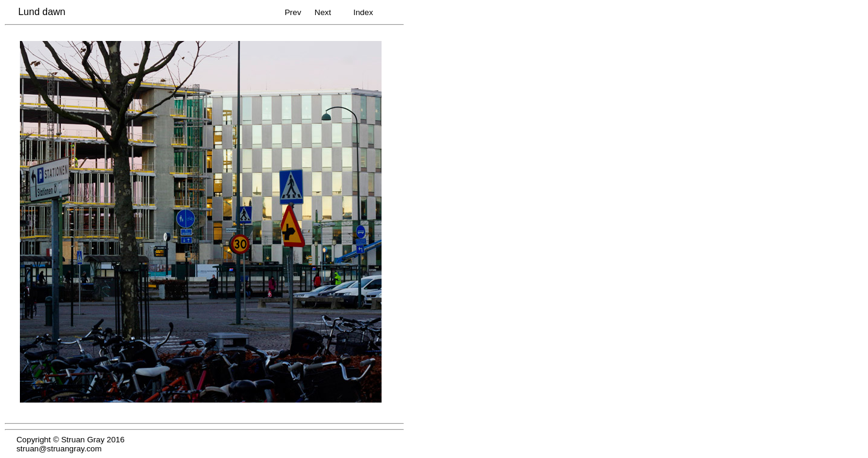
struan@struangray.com (59, 449)
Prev (293, 12)
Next (323, 12)
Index (363, 12)
